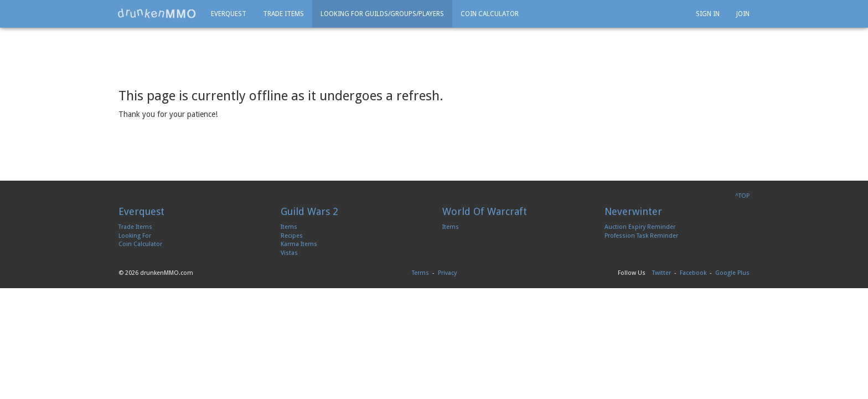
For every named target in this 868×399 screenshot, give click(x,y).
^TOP (742, 196)
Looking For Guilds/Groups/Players (382, 14)
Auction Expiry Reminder (640, 227)
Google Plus (732, 273)
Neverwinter (633, 211)
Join (743, 14)
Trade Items (283, 14)
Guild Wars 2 (309, 211)
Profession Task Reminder (641, 236)
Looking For (135, 236)
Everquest (229, 14)
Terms (420, 273)
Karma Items (299, 244)
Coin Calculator (490, 14)
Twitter (662, 273)
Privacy (447, 273)
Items (289, 227)
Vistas (289, 253)
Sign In (708, 14)
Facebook (693, 273)
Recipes (292, 236)
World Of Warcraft (485, 211)
